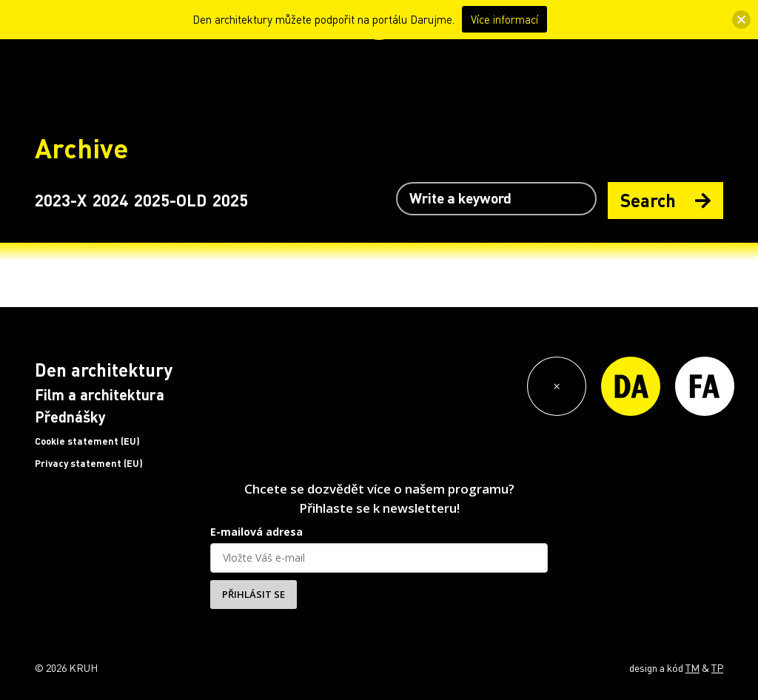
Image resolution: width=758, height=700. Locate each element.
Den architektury (104, 370)
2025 (230, 200)
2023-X (61, 200)
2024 (110, 200)
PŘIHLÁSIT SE (254, 594)
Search (665, 200)
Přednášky (70, 417)
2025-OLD (170, 200)
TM (692, 667)
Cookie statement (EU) (87, 441)
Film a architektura (100, 394)
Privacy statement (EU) (89, 463)
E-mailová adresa (256, 532)
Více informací (504, 19)
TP (717, 667)
